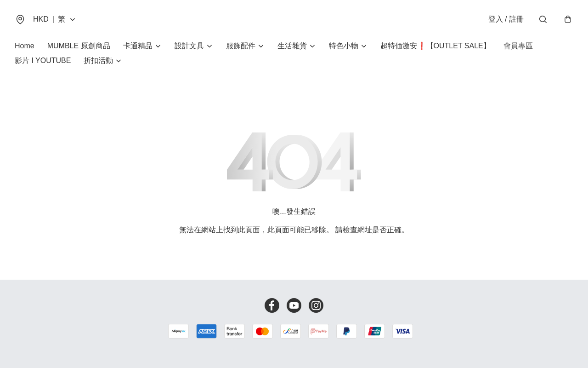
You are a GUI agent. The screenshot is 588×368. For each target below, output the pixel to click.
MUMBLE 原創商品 (79, 46)
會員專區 (518, 46)
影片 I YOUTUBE (43, 60)
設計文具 (189, 46)
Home (25, 46)
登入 (506, 19)
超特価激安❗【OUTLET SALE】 (435, 46)
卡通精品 (138, 46)
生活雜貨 (292, 46)
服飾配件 (241, 46)
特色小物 (344, 46)
